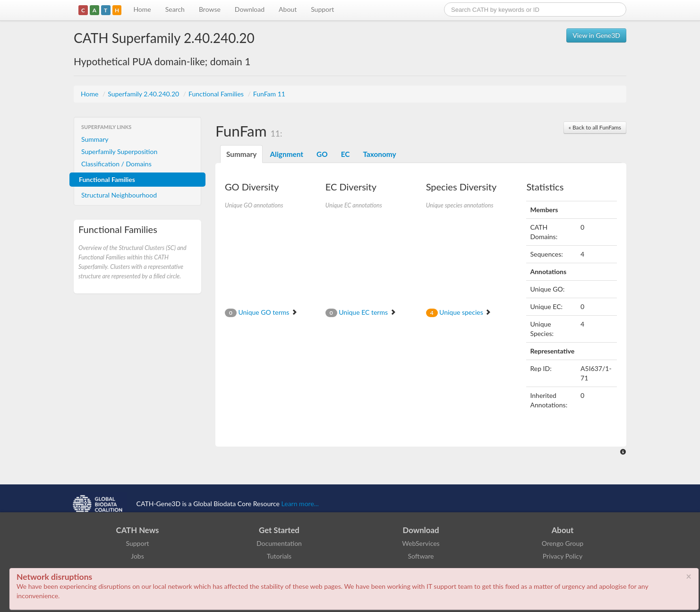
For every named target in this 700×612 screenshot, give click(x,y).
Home (142, 9)
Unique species (459, 312)
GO (322, 154)
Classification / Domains (116, 164)
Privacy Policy (563, 556)
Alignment (286, 154)
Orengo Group (563, 543)
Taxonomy (379, 154)
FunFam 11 (269, 94)
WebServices (421, 543)
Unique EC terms (361, 312)
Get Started (279, 530)
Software (421, 556)
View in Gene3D (596, 35)
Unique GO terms (261, 312)
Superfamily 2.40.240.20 (144, 94)
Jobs (137, 556)
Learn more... (300, 504)
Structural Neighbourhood (119, 195)
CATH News (138, 530)
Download (250, 9)
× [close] (689, 576)
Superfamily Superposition (119, 151)
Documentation (279, 543)
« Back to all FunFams (595, 127)
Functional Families (217, 94)
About (288, 9)
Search (175, 9)
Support (322, 9)
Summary (95, 139)
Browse (210, 9)
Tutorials (279, 556)
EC (346, 154)
